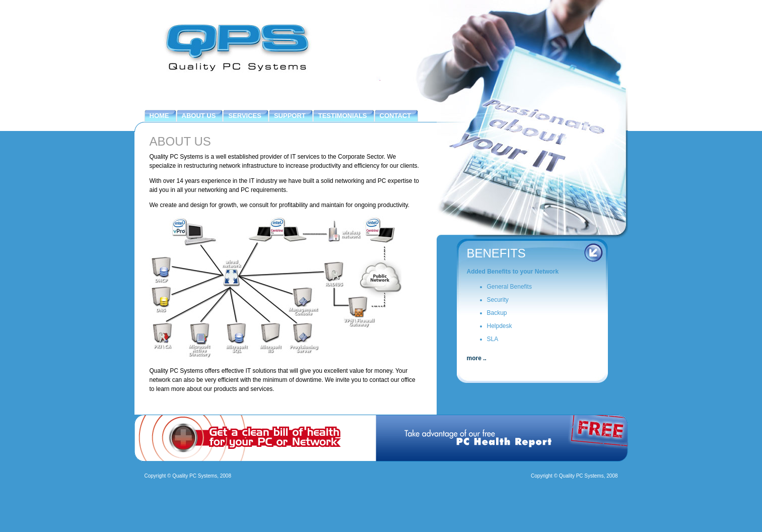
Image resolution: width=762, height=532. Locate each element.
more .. (477, 358)
